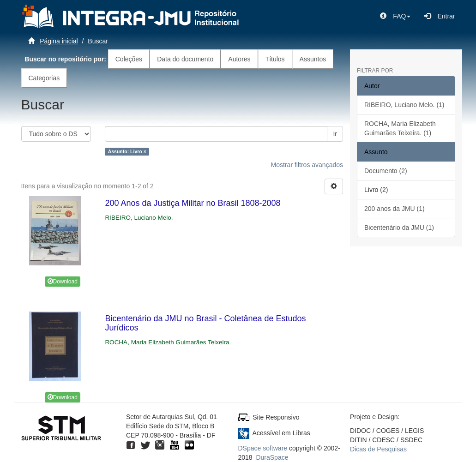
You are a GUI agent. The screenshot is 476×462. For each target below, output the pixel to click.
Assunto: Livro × (127, 151)
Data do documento (185, 59)
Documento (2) (386, 171)
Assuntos (313, 59)
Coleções (129, 59)
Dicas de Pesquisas (378, 449)
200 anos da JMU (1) (395, 209)
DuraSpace (272, 457)
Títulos (275, 59)
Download (63, 282)
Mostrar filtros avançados (307, 165)
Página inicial (59, 41)
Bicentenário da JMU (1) (399, 228)
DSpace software (263, 448)
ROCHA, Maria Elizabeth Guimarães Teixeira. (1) (400, 128)
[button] (395, 16)
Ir (335, 134)
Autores (239, 59)
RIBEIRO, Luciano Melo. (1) (404, 105)
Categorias (44, 78)
